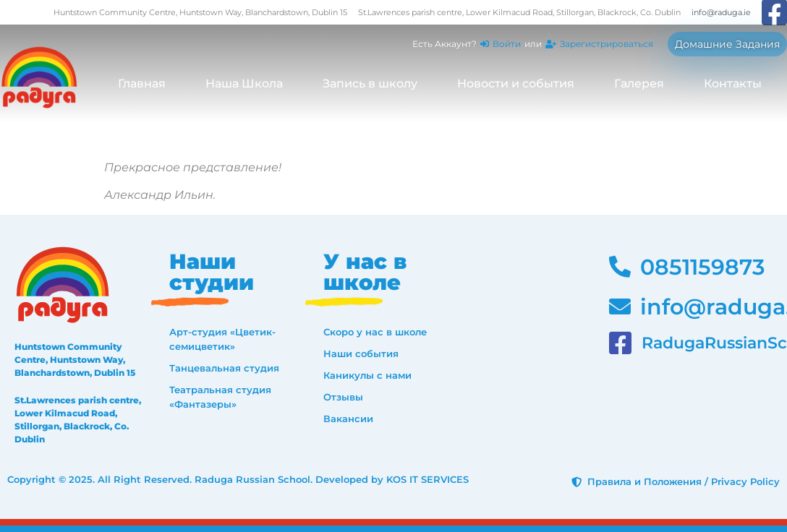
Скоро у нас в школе (375, 332)
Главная (142, 83)
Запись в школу (370, 83)
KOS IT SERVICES (427, 479)
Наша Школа (244, 83)
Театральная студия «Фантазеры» (220, 397)
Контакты (733, 83)
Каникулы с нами (367, 375)
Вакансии (348, 419)
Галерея (639, 83)
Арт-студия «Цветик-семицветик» (222, 339)
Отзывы (343, 397)
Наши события (361, 353)
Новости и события (516, 83)
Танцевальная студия (224, 368)
